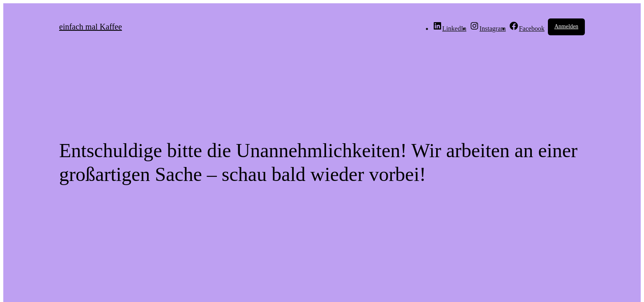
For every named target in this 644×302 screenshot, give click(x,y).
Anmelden (566, 26)
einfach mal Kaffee (91, 27)
